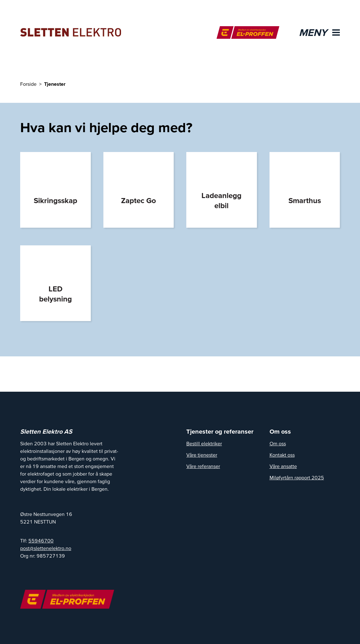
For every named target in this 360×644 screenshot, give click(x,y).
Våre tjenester (202, 455)
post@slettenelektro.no (46, 548)
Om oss (278, 443)
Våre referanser (203, 466)
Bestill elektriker (204, 443)
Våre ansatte (283, 466)
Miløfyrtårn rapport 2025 (297, 477)
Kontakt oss (282, 455)
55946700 (41, 541)
